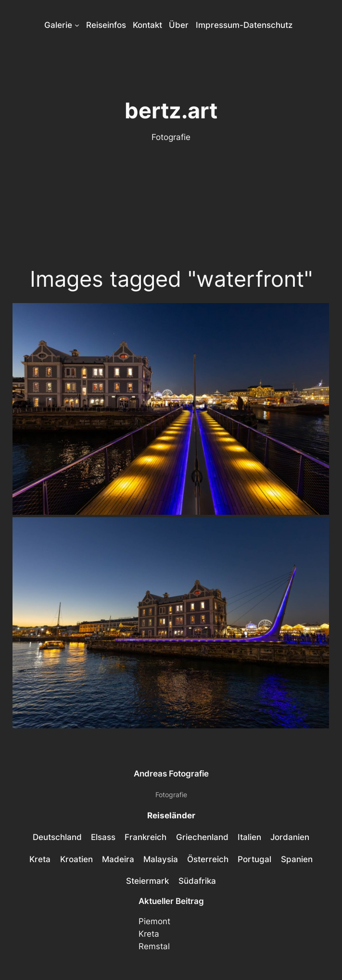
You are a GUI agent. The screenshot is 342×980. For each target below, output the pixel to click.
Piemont (154, 921)
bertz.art (171, 110)
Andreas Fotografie (171, 774)
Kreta (149, 934)
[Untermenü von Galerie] (77, 25)
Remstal (154, 946)
